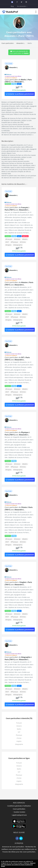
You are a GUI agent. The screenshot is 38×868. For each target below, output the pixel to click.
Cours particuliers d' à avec (18, 583)
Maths (19, 729)
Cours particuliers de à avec (18, 81)
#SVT (7, 242)
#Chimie (23, 242)
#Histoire (17, 239)
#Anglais (8, 245)
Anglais (19, 741)
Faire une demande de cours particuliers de (19, 52)
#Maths (25, 239)
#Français (9, 239)
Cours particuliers (8, 43)
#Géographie (18, 245)
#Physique (14, 242)
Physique (19, 735)
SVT (19, 732)
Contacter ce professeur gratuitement (20, 94)
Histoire (19, 726)
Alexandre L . (21, 43)
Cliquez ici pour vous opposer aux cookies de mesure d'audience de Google (18, 865)
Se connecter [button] (22, 6)
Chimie (19, 738)
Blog (12, 6)
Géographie (19, 744)
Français (19, 723)
